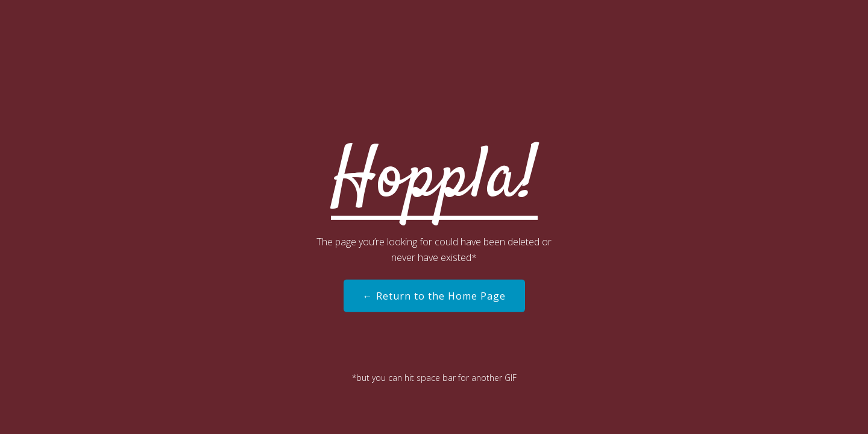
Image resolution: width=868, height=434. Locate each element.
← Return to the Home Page (434, 296)
